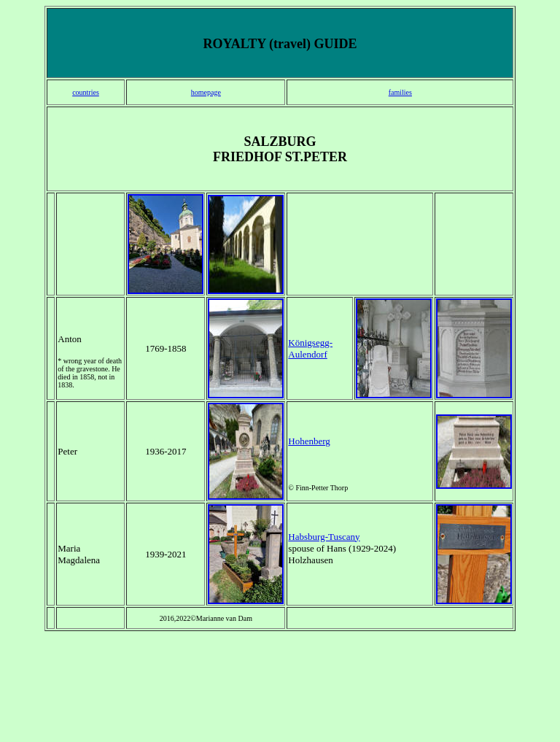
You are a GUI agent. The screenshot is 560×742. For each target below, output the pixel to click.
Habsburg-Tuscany (324, 537)
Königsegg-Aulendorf (310, 348)
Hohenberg (309, 441)
